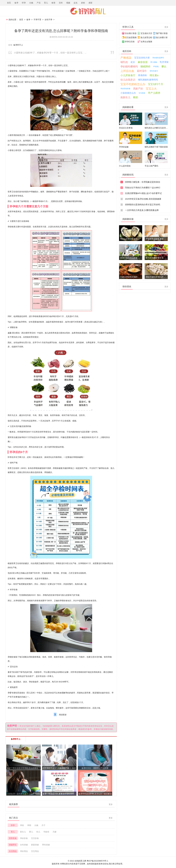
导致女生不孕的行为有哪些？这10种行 (143, 188)
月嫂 (54, 832)
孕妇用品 (24, 851)
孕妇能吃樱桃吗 (129, 67)
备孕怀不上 (18, 45)
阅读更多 (63, 715)
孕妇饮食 (24, 838)
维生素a (154, 75)
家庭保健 (35, 845)
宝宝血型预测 (131, 37)
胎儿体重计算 (162, 37)
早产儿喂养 (154, 93)
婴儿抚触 (154, 62)
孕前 (22, 825)
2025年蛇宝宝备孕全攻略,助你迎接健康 (143, 199)
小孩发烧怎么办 (128, 93)
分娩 (31, 3)
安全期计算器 (131, 33)
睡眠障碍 (145, 67)
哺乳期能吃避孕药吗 (148, 80)
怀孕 (24, 3)
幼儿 (38, 832)
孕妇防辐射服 (125, 89)
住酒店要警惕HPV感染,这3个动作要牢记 (143, 193)
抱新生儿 (125, 97)
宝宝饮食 (35, 838)
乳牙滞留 (164, 62)
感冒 (90, 3)
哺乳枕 (124, 62)
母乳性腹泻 (154, 71)
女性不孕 (48, 20)
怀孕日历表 (130, 42)
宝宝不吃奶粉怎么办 (133, 84)
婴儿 (31, 832)
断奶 (136, 97)
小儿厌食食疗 (128, 75)
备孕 (16, 3)
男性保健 (46, 845)
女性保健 (24, 845)
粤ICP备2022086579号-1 (97, 861)
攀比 (164, 67)
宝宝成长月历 (146, 33)
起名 (76, 3)
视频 (68, 3)
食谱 (53, 3)
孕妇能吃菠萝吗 (158, 58)
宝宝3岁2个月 (156, 84)
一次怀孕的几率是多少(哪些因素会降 (142, 210)
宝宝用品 (35, 851)
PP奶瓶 (156, 67)
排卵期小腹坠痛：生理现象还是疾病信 (143, 182)
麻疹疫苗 (143, 62)
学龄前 (46, 832)
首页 (9, 3)
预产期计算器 (162, 33)
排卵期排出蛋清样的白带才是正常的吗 (143, 205)
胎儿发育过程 (146, 37)
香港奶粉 (142, 75)
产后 (39, 3)
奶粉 (83, 3)
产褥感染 (126, 58)
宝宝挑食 (142, 93)
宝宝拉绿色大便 (142, 58)
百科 (61, 3)
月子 (43, 825)
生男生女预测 (146, 42)
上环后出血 (127, 71)
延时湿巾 (142, 71)
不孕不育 (37, 20)
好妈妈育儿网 (88, 11)
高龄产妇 (138, 89)
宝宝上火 (151, 89)
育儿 (46, 3)
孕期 (29, 825)
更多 (111, 804)
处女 (133, 62)
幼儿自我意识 (128, 80)
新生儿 (23, 832)
